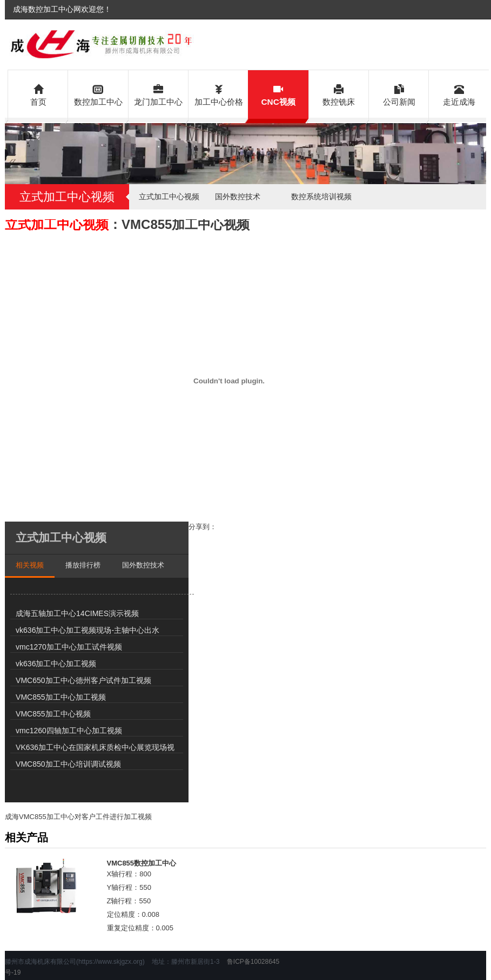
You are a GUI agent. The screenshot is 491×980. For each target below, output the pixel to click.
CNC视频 (278, 94)
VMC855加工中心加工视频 (60, 697)
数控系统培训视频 (321, 197)
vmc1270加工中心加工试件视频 (69, 647)
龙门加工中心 (159, 94)
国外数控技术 (238, 197)
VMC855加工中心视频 (53, 714)
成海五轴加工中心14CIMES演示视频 (77, 613)
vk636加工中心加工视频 (56, 664)
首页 (38, 94)
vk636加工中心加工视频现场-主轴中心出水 (88, 630)
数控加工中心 (98, 94)
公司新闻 (399, 94)
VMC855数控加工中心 (142, 863)
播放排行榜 (83, 565)
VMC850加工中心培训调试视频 (68, 764)
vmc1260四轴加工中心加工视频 (69, 731)
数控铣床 (339, 94)
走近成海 (459, 94)
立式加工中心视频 (169, 197)
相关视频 (30, 565)
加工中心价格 (218, 94)
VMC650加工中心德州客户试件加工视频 (83, 680)
